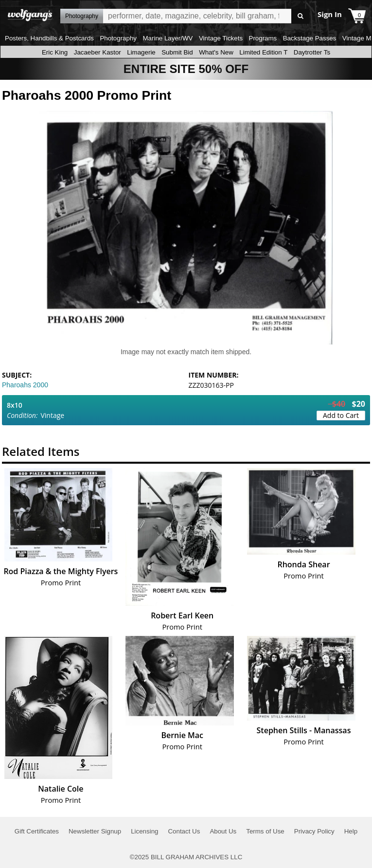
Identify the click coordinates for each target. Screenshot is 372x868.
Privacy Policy (314, 831)
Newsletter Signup (95, 831)
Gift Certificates (37, 831)
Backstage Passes (310, 38)
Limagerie (141, 52)
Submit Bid (177, 52)
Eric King (55, 52)
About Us (223, 831)
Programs (263, 38)
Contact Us (184, 831)
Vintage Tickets (221, 38)
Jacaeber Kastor (97, 52)
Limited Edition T (263, 52)
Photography (118, 38)
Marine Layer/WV (168, 38)
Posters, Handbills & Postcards (49, 38)
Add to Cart (341, 415)
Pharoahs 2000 (25, 385)
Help (351, 831)
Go (300, 16)
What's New (216, 52)
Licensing (144, 831)
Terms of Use (265, 831)
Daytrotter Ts (312, 52)
